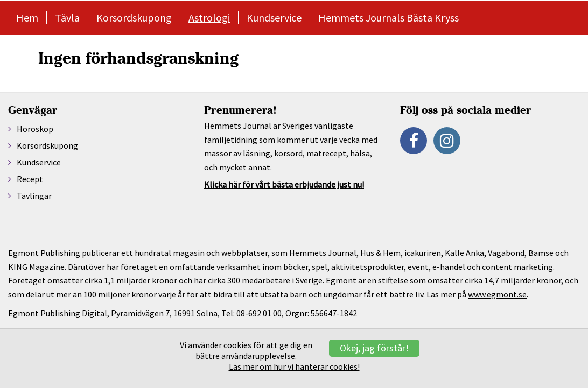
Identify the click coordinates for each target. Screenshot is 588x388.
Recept (30, 179)
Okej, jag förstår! (374, 348)
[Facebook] (414, 141)
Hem (27, 18)
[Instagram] (447, 141)
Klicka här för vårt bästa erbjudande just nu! (284, 184)
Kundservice (274, 18)
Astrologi (209, 18)
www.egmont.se (497, 294)
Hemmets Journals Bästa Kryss (388, 18)
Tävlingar (34, 196)
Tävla (67, 18)
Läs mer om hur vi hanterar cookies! (294, 366)
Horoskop (35, 129)
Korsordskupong (134, 18)
